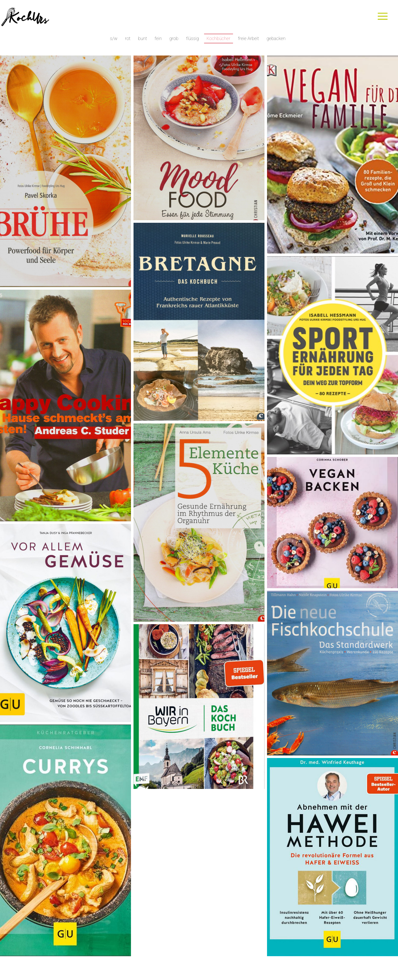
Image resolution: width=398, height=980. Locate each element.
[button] (65, 171)
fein (158, 38)
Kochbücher (219, 38)
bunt (143, 38)
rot (128, 38)
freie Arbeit (248, 38)
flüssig (193, 38)
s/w (114, 38)
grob (174, 38)
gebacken (276, 38)
